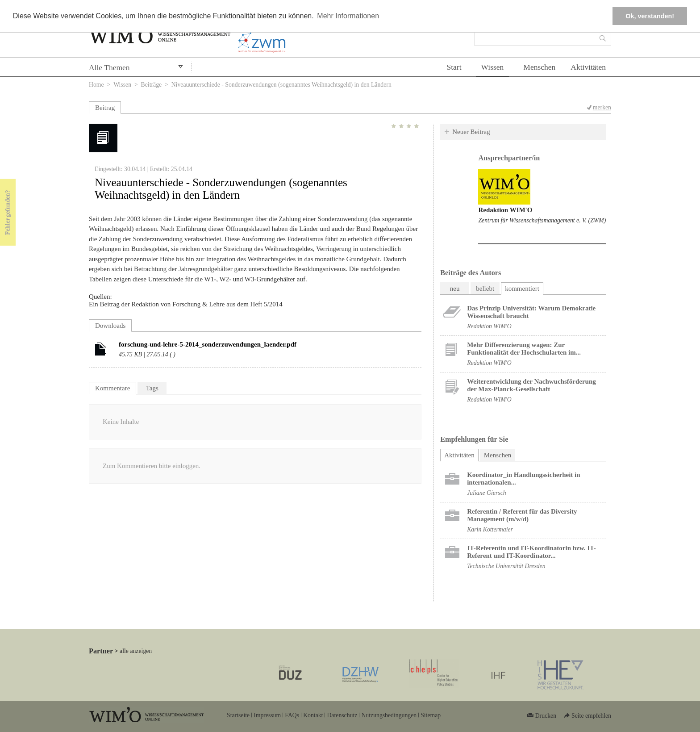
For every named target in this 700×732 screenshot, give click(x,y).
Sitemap (431, 715)
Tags (152, 388)
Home (96, 85)
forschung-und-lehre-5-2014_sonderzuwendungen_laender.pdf (208, 344)
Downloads (110, 326)
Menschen (539, 67)
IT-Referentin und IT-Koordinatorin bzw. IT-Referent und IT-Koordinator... (531, 552)
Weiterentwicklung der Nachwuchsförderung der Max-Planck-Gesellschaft (531, 385)
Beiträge (152, 85)
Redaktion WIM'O (505, 210)
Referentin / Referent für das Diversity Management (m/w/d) (522, 515)
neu (455, 289)
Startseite (238, 715)
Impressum (267, 715)
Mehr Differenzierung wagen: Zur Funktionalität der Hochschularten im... (524, 349)
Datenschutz (342, 715)
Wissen (493, 67)
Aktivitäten (588, 67)
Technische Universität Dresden (506, 566)
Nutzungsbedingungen (389, 715)
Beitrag (105, 108)
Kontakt (313, 715)
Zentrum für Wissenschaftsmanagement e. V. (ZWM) (542, 220)
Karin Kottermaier (490, 529)
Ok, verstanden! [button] (650, 16)
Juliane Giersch (486, 493)
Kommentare (112, 388)
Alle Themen (109, 67)
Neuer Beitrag (471, 132)
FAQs (292, 715)
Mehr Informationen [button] (348, 16)
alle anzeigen (136, 651)
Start (454, 67)
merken (602, 107)
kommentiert (522, 289)
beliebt (485, 289)
